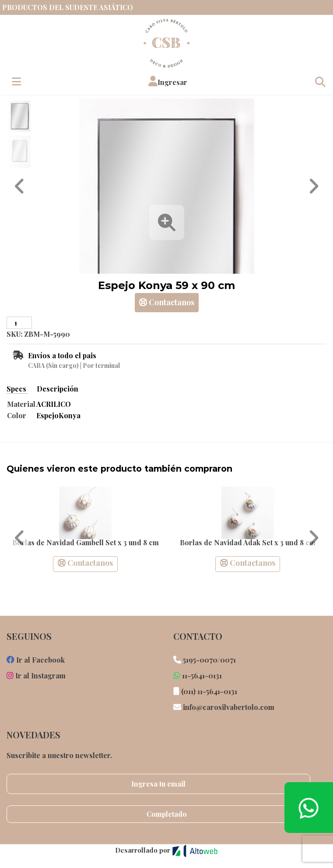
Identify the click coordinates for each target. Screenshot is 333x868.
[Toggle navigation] (320, 81)
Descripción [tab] (58, 389)
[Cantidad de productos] (19, 323)
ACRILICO (54, 404)
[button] (168, 81)
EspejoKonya (58, 415)
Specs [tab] (17, 389)
